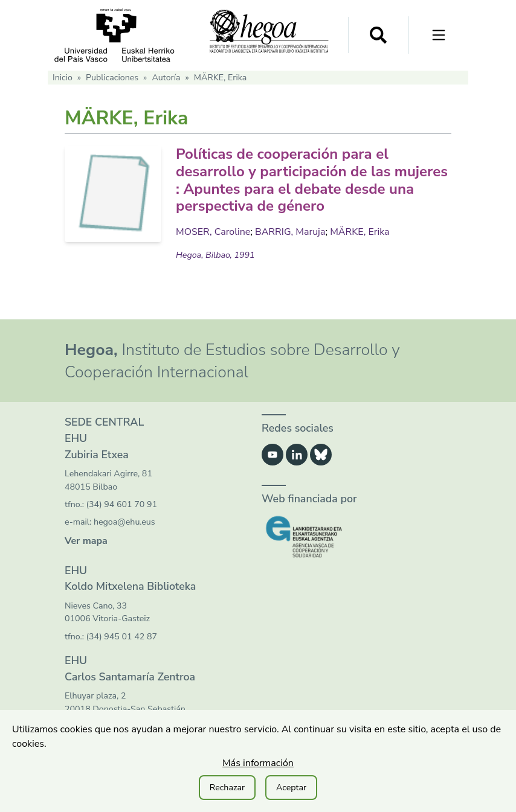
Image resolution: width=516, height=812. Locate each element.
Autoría (166, 78)
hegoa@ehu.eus (124, 522)
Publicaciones (112, 78)
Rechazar (227, 788)
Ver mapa (86, 541)
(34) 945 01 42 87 (122, 637)
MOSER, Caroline (213, 232)
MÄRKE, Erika (360, 232)
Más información (258, 763)
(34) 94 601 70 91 (122, 504)
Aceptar (291, 788)
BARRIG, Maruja (290, 232)
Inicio (63, 78)
